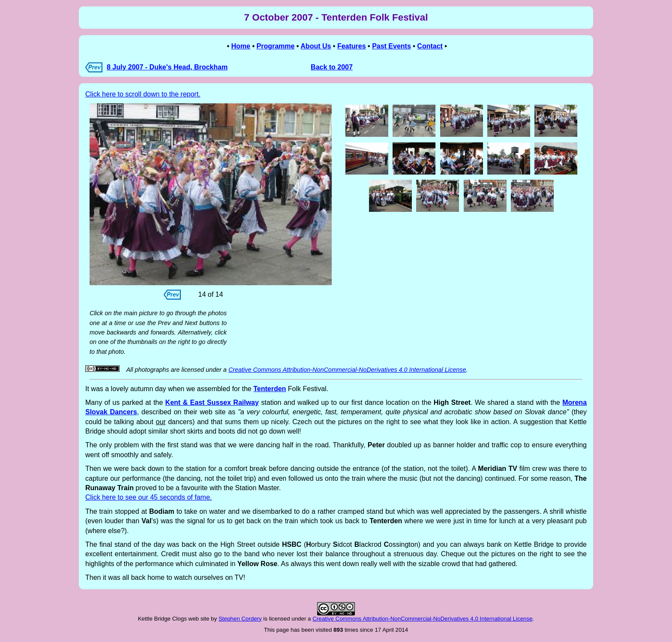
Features (352, 46)
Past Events (391, 46)
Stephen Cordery (240, 619)
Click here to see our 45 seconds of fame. (148, 497)
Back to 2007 (332, 67)
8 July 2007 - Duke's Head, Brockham (167, 67)
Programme (275, 46)
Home (241, 46)
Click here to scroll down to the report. (143, 94)
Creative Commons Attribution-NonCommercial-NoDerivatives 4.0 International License (347, 370)
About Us (316, 46)
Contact (430, 46)
